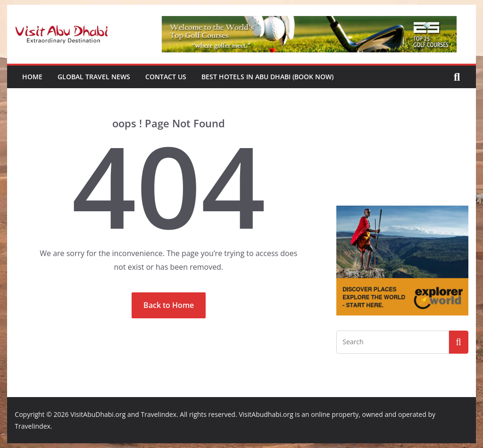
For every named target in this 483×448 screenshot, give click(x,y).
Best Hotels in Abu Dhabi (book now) (267, 77)
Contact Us (166, 77)
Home (32, 77)
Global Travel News (94, 77)
